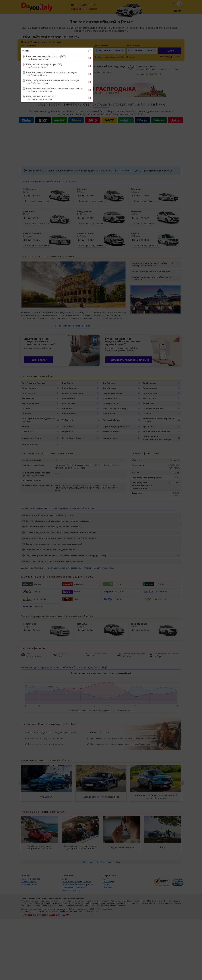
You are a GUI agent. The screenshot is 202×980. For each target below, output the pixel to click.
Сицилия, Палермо (164, 903)
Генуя (97, 901)
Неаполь (168, 901)
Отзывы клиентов (29, 882)
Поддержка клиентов (31, 879)
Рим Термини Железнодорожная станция (55, 74)
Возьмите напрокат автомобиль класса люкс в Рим (152, 278)
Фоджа (85, 905)
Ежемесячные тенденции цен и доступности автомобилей (101, 673)
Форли (92, 905)
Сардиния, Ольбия (115, 903)
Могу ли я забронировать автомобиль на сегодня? (50, 515)
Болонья (53, 901)
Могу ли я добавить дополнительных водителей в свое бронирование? (61, 538)
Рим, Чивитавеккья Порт (55, 98)
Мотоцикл (108, 887)
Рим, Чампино (56, 903)
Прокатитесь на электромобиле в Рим (151, 271)
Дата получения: (102, 45)
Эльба (99, 905)
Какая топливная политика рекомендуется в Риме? (51, 550)
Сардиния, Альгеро (80, 903)
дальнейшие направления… (115, 905)
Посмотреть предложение (37, 201)
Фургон (106, 884)
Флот (105, 879)
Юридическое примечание (74, 887)
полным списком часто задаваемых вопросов (70, 568)
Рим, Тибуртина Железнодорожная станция (55, 82)
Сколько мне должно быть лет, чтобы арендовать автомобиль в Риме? (61, 532)
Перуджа (176, 901)
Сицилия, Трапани (40, 905)
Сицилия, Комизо (148, 903)
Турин (67, 905)
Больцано (63, 901)
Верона (90, 901)
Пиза (31, 903)
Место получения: (29, 45)
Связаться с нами (29, 884)
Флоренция (76, 905)
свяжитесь (102, 568)
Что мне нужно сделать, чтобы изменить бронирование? (54, 544)
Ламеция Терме (126, 901)
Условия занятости (71, 890)
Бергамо (44, 901)
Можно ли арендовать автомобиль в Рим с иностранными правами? (154, 264)
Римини (67, 903)
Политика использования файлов (77, 884)
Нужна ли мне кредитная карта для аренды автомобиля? (54, 527)
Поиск (170, 51)
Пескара (24, 903)
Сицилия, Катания (132, 903)
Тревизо (53, 905)
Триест (60, 905)
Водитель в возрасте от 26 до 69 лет (116, 57)
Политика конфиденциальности (76, 882)
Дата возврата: (133, 45)
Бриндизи (72, 901)
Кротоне (114, 901)
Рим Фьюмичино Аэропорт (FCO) (55, 58)
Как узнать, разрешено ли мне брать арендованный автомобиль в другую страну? (66, 555)
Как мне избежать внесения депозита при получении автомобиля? (59, 521)
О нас (65, 879)
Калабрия (105, 901)
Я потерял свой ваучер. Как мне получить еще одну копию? (55, 561)
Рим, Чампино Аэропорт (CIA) (55, 66)
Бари (37, 901)
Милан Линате (140, 901)
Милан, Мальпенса (155, 901)
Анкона (24, 901)
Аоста (31, 901)
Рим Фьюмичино (42, 903)
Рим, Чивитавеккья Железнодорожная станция (55, 90)
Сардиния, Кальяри (97, 903)
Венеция (82, 901)
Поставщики (109, 882)
